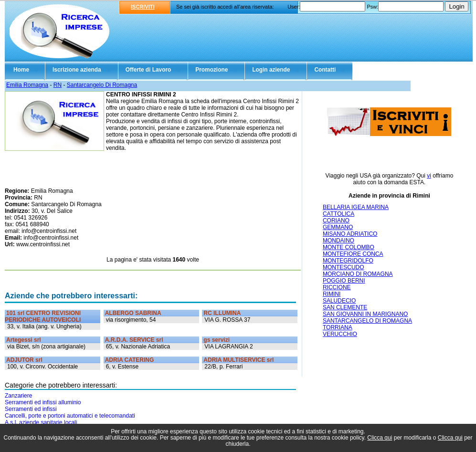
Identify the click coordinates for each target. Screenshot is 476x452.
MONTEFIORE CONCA (353, 254)
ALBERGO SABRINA (133, 313)
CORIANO (336, 221)
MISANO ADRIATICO (350, 234)
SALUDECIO (339, 301)
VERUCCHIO (340, 334)
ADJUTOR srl (24, 360)
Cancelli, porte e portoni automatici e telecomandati (70, 416)
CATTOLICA (338, 214)
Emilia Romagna (27, 85)
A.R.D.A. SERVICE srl (134, 340)
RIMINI (332, 294)
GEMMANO (338, 227)
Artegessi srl (24, 340)
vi (429, 176)
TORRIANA (338, 327)
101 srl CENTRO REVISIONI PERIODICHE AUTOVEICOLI (43, 316)
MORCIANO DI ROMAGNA (358, 274)
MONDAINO (338, 241)
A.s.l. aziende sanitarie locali (41, 422)
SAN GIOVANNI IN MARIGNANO (365, 314)
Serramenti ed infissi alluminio (43, 402)
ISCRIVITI (143, 7)
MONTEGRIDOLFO (348, 261)
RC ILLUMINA (222, 313)
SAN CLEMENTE (345, 307)
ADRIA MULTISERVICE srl (238, 360)
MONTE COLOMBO (349, 247)
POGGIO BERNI (344, 281)
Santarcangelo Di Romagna (102, 85)
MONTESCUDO (344, 267)
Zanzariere (18, 396)
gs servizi (217, 340)
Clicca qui (380, 438)
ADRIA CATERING (130, 360)
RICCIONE (337, 287)
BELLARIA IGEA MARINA (356, 207)
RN (58, 85)
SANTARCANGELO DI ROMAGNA (367, 321)
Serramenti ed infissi (31, 409)
